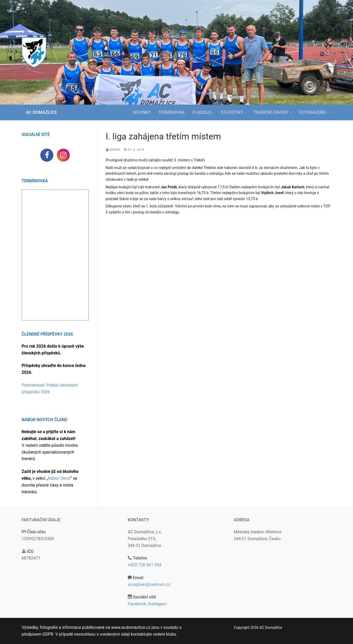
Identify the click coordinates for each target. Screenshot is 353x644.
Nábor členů (59, 478)
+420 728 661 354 (145, 565)
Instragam (157, 604)
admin (113, 150)
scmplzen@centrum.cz (149, 584)
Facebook (137, 604)
